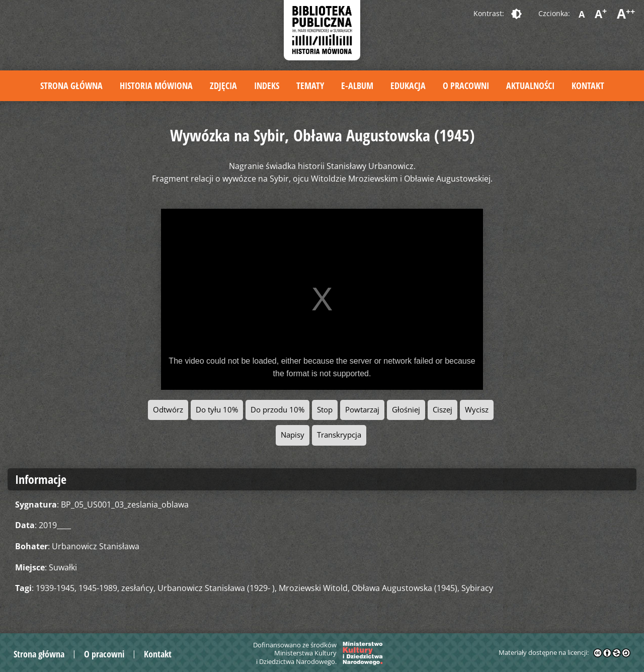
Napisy (293, 435)
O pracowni (466, 86)
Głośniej (406, 410)
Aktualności (530, 86)
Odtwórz (168, 410)
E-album (357, 86)
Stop (325, 410)
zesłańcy (137, 588)
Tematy (310, 86)
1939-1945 (55, 588)
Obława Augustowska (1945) (405, 588)
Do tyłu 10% (217, 410)
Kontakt (588, 86)
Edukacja (408, 86)
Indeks (267, 86)
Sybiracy (477, 588)
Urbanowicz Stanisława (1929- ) (216, 588)
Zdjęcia (223, 86)
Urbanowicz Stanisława (96, 546)
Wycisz (477, 410)
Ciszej (442, 410)
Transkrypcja (339, 435)
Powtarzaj (362, 410)
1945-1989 (98, 588)
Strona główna (71, 86)
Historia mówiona (156, 86)
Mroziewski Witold (313, 588)
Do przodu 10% (277, 410)
